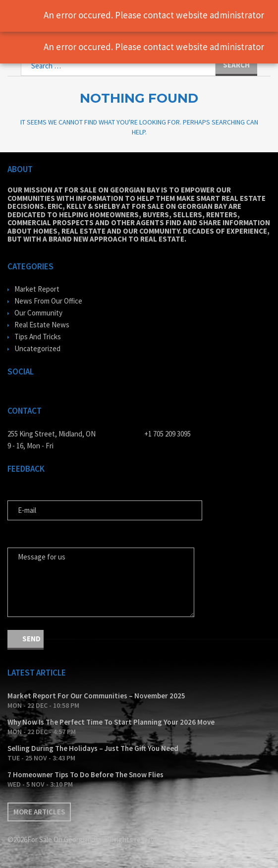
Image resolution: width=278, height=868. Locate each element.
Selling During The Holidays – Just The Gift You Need (93, 748)
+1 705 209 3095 (167, 434)
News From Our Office (48, 301)
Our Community (38, 313)
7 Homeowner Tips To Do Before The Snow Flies (85, 775)
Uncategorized (37, 348)
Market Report (37, 289)
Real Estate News (42, 325)
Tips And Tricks (38, 337)
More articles (39, 812)
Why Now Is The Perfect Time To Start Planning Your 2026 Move (111, 722)
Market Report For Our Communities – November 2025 (96, 696)
